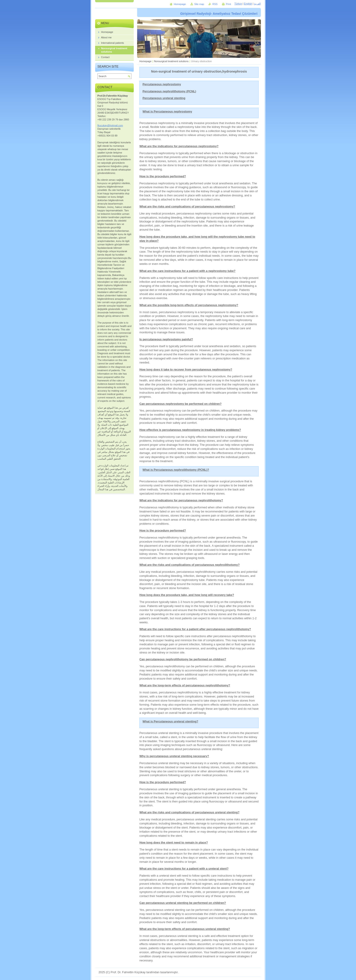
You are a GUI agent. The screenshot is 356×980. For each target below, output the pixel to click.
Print (228, 4)
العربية (257, 4)
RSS (215, 4)
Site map (199, 4)
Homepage (145, 61)
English (248, 4)
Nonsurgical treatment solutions (171, 61)
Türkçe (238, 4)
